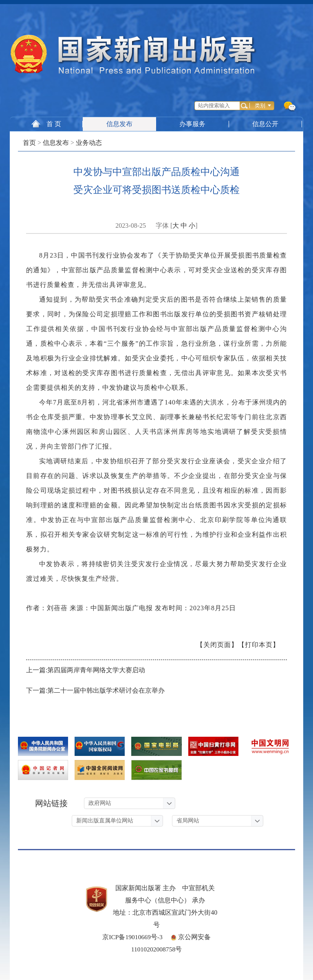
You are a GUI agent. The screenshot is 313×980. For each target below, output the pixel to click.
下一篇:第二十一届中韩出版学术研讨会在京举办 (95, 690)
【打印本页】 (259, 645)
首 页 (46, 124)
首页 (29, 143)
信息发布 (120, 124)
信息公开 (266, 124)
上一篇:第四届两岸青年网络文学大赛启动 (86, 670)
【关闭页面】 (217, 645)
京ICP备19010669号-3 (132, 937)
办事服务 (193, 124)
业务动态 (89, 143)
